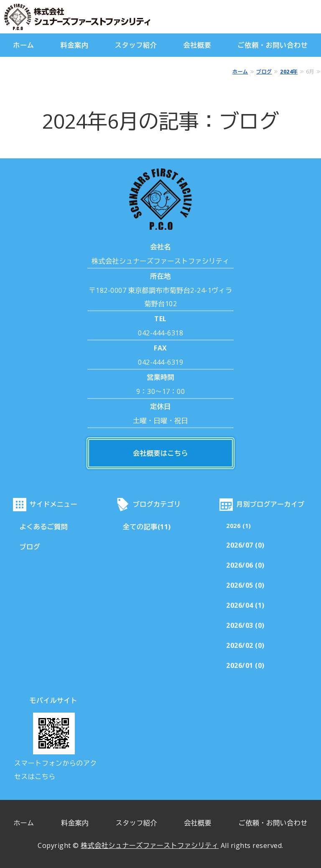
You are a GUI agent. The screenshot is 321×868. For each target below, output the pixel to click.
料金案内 (75, 45)
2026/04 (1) (245, 605)
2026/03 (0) (245, 625)
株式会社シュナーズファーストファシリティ (150, 845)
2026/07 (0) (245, 545)
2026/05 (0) (245, 585)
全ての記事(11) (147, 527)
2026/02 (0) (245, 645)
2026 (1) (238, 526)
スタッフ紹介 (136, 45)
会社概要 (197, 45)
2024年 (289, 72)
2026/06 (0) (245, 565)
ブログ (264, 72)
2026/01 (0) (245, 665)
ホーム (23, 45)
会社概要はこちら (160, 453)
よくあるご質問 (44, 527)
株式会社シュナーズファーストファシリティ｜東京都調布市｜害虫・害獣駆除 (92, 17)
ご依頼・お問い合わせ (273, 45)
